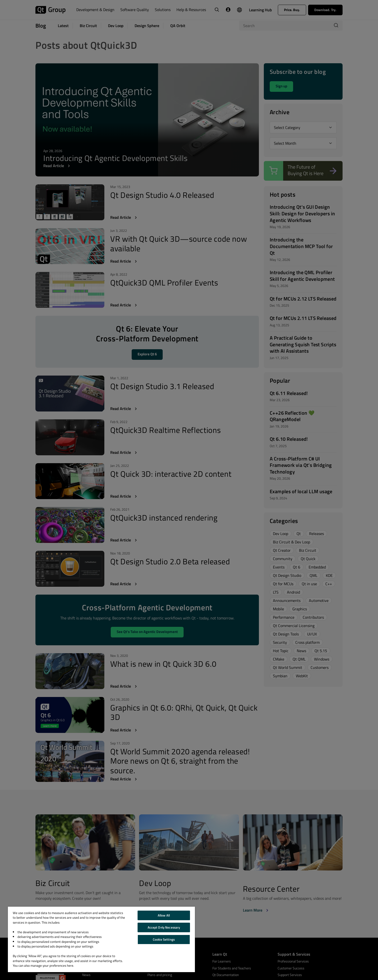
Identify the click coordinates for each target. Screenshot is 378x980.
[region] (101, 939)
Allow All (164, 915)
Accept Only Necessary (164, 927)
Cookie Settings (164, 939)
